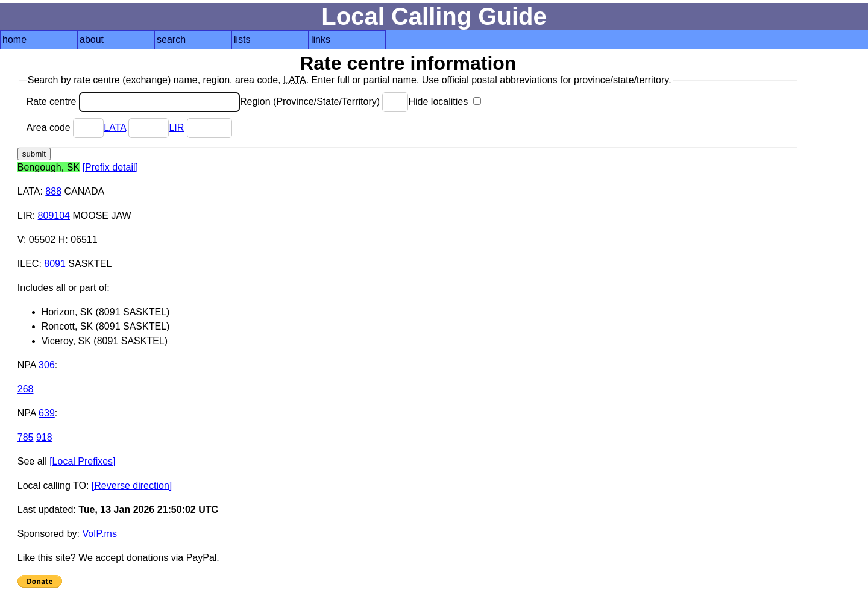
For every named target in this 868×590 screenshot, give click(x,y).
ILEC (28, 264)
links (321, 39)
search (171, 39)
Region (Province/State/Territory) (324, 102)
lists (242, 39)
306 (47, 365)
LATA (115, 127)
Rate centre (133, 102)
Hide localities (444, 102)
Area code (65, 127)
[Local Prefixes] (82, 461)
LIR (176, 127)
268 (26, 389)
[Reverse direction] (132, 485)
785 (26, 437)
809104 (54, 215)
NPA (27, 365)
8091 (55, 264)
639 (47, 413)
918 (44, 437)
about (92, 39)
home (14, 39)
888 (53, 191)
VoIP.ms (99, 534)
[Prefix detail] (110, 167)
